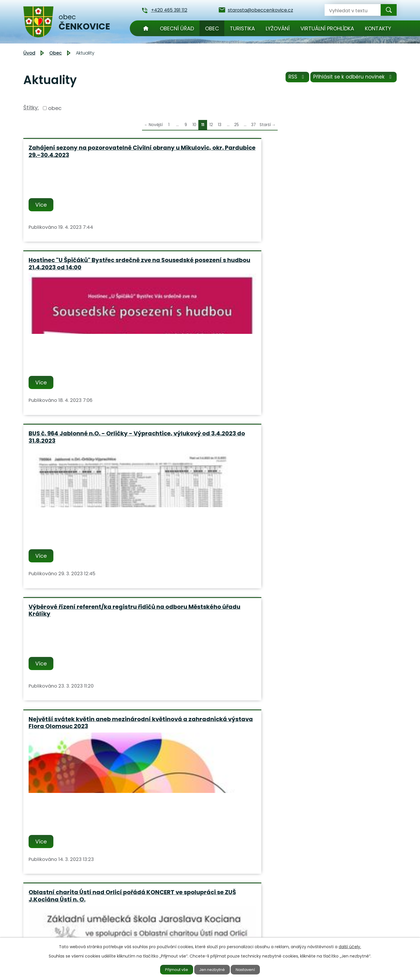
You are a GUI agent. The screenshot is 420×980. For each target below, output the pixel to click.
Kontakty (378, 28)
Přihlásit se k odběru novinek (352, 79)
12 (211, 125)
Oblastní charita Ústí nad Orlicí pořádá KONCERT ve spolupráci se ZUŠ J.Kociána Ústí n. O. (333, 337)
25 (237, 125)
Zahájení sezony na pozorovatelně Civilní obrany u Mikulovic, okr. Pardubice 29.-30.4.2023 (80, 155)
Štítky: (31, 108)
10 (194, 125)
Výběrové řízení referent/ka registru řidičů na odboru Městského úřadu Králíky (83, 337)
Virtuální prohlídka (327, 28)
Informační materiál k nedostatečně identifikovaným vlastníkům (202, 527)
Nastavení (250, 969)
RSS (293, 79)
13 (220, 125)
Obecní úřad (177, 28)
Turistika (242, 28)
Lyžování (278, 28)
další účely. (350, 946)
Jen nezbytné (212, 969)
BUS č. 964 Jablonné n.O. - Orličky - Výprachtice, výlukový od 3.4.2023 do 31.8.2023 (334, 155)
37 (253, 125)
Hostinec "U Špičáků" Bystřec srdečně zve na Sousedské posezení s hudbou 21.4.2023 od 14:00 (209, 155)
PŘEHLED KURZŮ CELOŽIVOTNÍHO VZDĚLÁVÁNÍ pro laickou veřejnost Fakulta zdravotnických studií (333, 527)
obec (55, 108)
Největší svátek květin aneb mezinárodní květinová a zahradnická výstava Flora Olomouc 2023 (197, 341)
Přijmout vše (173, 969)
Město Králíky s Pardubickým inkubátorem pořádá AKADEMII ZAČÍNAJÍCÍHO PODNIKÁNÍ (75, 527)
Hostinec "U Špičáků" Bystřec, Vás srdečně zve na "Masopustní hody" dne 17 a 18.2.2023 (80, 648)
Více (42, 212)
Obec (212, 28)
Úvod (146, 28)
